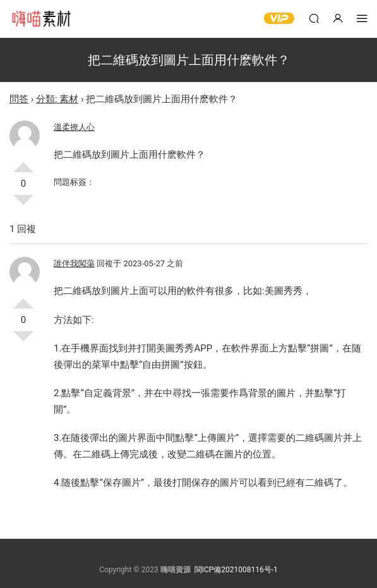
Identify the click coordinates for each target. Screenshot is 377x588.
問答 (19, 99)
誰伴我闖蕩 (74, 263)
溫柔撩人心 (74, 127)
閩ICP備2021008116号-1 (236, 570)
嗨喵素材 (41, 19)
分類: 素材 (57, 99)
